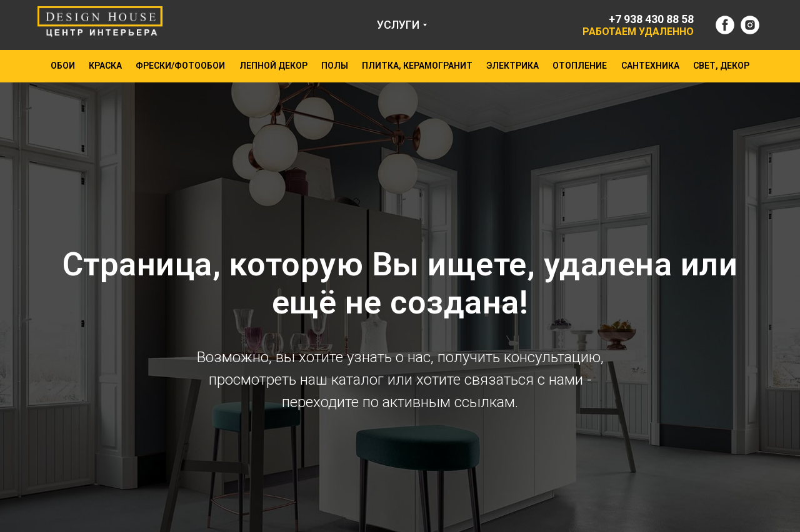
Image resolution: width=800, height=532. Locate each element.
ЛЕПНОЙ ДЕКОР (273, 66)
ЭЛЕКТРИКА (512, 66)
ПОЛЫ (335, 66)
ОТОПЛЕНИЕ (580, 66)
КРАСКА (105, 66)
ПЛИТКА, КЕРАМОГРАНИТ (417, 66)
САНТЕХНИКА (650, 66)
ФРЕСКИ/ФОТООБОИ (180, 66)
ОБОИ (63, 66)
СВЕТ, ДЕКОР (721, 66)
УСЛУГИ (398, 25)
